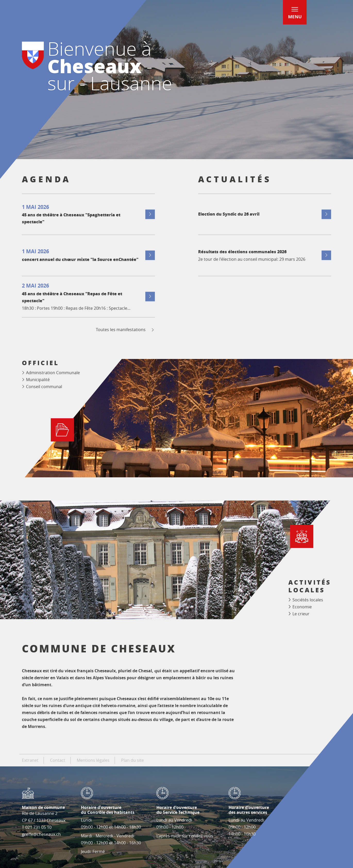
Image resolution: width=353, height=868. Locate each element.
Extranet (30, 760)
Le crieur (301, 614)
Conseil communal (44, 387)
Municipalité (38, 380)
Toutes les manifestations (125, 330)
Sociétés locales (308, 600)
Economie (302, 607)
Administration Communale (53, 373)
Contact (58, 760)
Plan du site (132, 760)
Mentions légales (93, 760)
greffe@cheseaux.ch (41, 834)
